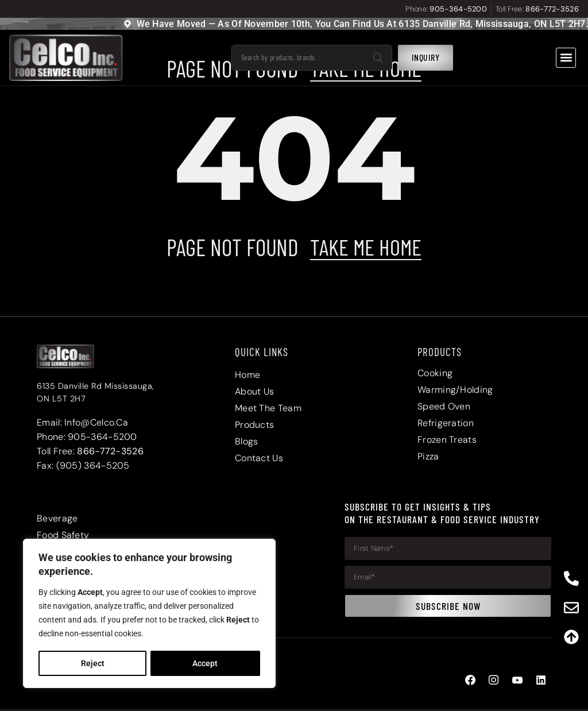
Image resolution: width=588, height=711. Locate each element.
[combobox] (298, 58)
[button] (566, 58)
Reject (92, 663)
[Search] (378, 58)
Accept (206, 663)
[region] (149, 614)
